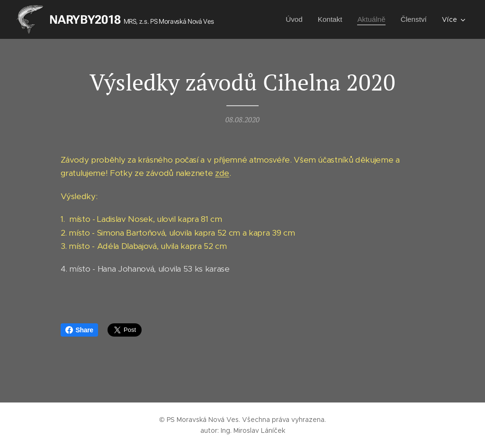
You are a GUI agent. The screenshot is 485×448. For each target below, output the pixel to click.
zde (222, 174)
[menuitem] (290, 19)
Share (79, 330)
